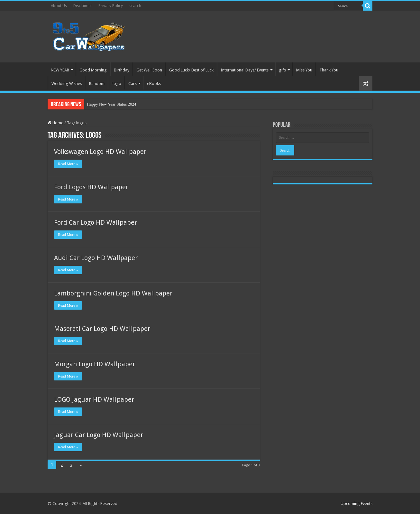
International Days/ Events (245, 70)
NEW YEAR (60, 70)
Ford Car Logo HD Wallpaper (96, 222)
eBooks (154, 84)
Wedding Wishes (67, 84)
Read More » (68, 164)
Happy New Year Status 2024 (111, 104)
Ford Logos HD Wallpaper (91, 187)
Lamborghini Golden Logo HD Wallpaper (113, 293)
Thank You (329, 70)
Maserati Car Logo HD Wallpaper (102, 329)
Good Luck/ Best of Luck (191, 70)
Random (97, 84)
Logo (116, 84)
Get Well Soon (149, 70)
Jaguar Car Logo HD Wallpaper (99, 435)
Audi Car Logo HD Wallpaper (96, 258)
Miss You (304, 70)
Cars (132, 84)
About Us (59, 6)
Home (55, 123)
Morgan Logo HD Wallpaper (95, 364)
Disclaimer (83, 6)
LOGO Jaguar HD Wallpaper (94, 399)
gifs (282, 70)
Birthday (122, 70)
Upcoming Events (356, 504)
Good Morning (93, 70)
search (135, 6)
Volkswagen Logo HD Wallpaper (100, 152)
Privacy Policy (111, 6)
